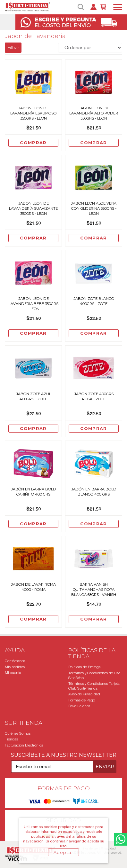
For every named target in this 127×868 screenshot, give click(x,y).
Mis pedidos (15, 667)
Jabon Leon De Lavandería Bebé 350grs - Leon (34, 304)
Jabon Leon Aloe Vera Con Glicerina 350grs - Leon (94, 208)
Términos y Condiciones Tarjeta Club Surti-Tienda (94, 686)
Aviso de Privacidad (84, 694)
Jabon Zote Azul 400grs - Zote (34, 396)
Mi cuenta (13, 673)
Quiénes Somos (18, 733)
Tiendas (11, 739)
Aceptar (63, 852)
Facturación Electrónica (24, 745)
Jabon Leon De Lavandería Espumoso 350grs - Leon (33, 113)
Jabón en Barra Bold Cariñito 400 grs (34, 492)
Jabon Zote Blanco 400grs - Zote (94, 301)
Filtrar (13, 48)
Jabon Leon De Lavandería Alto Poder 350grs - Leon (94, 113)
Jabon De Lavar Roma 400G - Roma (33, 587)
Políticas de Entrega (85, 667)
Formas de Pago (82, 700)
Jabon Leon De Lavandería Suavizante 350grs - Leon (33, 208)
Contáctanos (15, 661)
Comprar (33, 143)
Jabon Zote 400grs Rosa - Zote (94, 396)
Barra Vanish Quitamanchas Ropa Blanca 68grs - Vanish (94, 590)
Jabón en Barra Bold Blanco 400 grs (94, 492)
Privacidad (108, 848)
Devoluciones (79, 706)
